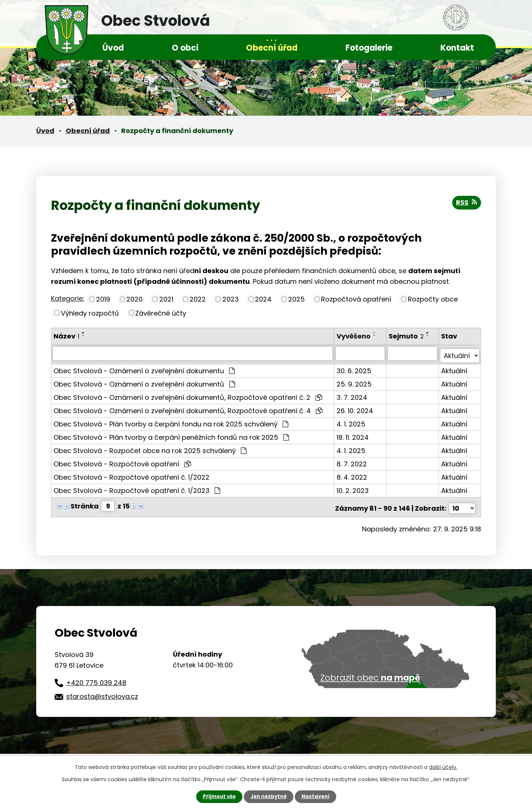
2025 (296, 299)
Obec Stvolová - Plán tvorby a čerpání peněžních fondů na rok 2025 (171, 435)
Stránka (85, 503)
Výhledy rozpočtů (90, 313)
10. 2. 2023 (353, 488)
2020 (134, 299)
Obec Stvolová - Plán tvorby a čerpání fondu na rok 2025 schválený (171, 421)
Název (66, 336)
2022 (198, 299)
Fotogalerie (369, 48)
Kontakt (457, 48)
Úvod (113, 48)
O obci (185, 48)
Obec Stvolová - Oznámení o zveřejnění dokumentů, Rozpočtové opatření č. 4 (188, 408)
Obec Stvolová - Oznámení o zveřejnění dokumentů (144, 382)
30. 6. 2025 (355, 368)
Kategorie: (68, 298)
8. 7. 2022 (352, 461)
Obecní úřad (272, 48)
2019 (103, 299)
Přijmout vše (217, 796)
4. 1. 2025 (352, 421)
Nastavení (318, 796)
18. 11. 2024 (353, 435)
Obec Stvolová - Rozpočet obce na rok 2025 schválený (150, 448)
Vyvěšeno (354, 336)
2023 (231, 299)
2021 (166, 299)
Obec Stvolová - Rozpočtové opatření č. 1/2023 (137, 488)
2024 (263, 299)
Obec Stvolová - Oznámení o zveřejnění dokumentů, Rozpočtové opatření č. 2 (188, 395)
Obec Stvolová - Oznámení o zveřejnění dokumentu (144, 368)
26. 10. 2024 (356, 408)
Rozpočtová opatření (356, 299)
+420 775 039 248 (96, 678)
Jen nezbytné (269, 796)
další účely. (443, 767)
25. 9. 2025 (355, 382)
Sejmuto (407, 336)
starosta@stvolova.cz (102, 692)
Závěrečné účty (161, 313)
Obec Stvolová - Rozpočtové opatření (122, 461)
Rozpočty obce (433, 299)
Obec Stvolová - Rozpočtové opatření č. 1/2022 (132, 475)
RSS (466, 205)
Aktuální (455, 368)
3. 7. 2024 (353, 395)
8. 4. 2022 (353, 475)
